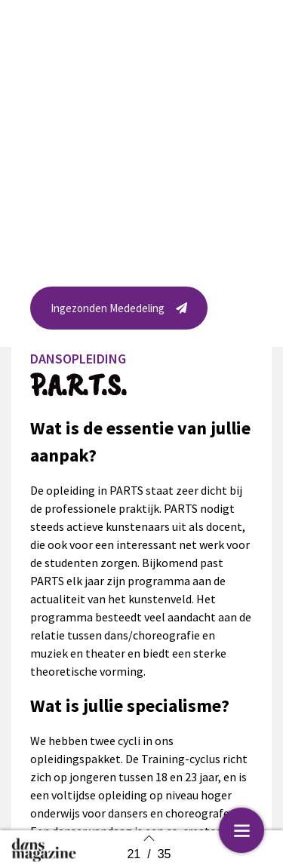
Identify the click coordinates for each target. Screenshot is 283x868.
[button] (119, 312)
